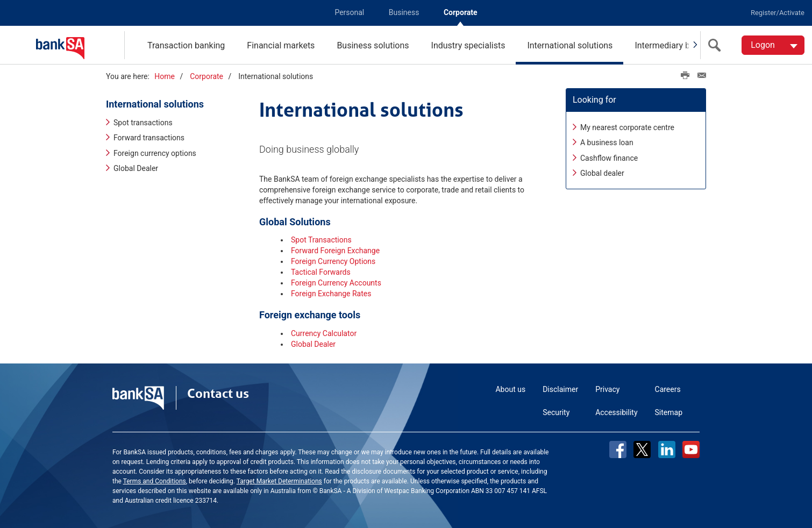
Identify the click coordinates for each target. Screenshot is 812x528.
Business (404, 12)
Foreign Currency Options (333, 261)
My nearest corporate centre (627, 127)
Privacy (607, 389)
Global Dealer (136, 169)
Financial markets (281, 45)
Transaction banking (186, 45)
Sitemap (669, 412)
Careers (668, 389)
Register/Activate (778, 13)
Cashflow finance (609, 158)
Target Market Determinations (279, 481)
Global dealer (602, 173)
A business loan (607, 142)
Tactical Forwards (321, 272)
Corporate (461, 12)
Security (556, 412)
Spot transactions (143, 123)
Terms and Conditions (155, 481)
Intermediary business (677, 45)
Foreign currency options (155, 153)
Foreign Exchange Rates (331, 294)
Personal (349, 12)
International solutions (570, 45)
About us (510, 389)
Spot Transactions (321, 240)
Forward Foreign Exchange (335, 251)
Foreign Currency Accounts (336, 283)
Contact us (218, 394)
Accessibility (616, 412)
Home (165, 76)
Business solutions (373, 45)
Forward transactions (149, 138)
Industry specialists (468, 45)
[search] (717, 45)
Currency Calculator (324, 333)
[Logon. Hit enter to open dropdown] (773, 45)
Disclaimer (560, 389)
